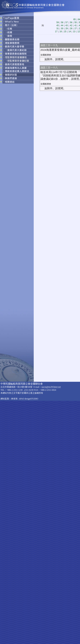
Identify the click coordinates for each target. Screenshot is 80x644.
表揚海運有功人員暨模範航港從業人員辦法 (17, 70)
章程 (17, 36)
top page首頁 (17, 18)
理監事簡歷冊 (17, 43)
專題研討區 (17, 75)
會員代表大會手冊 (17, 47)
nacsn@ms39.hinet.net (51, 387)
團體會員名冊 (17, 39)
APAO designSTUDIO (28, 399)
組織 (17, 32)
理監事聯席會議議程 (17, 57)
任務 (17, 29)
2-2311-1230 (17, 390)
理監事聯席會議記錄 (17, 61)
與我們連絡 (17, 78)
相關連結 (17, 82)
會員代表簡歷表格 (17, 64)
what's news (17, 22)
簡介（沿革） (17, 25)
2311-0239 (29, 390)
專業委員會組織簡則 (17, 54)
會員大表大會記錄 (17, 50)
